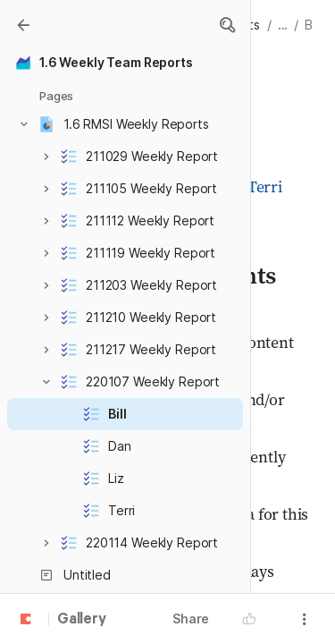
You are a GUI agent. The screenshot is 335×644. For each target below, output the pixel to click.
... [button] (283, 25)
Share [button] (191, 619)
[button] (227, 25)
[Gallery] (23, 25)
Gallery (82, 620)
